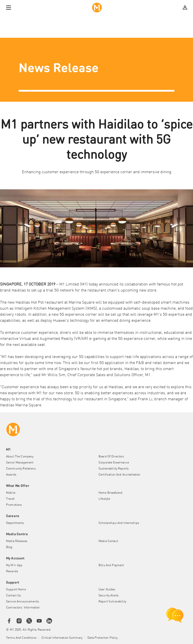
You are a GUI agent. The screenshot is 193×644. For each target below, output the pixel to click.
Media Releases (17, 541)
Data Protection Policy (103, 638)
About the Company (20, 457)
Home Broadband (110, 493)
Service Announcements (22, 602)
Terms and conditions (21, 638)
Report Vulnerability (112, 602)
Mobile (11, 493)
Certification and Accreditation (119, 475)
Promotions (14, 505)
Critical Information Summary (62, 638)
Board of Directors (111, 457)
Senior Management (20, 463)
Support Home (16, 590)
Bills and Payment (111, 565)
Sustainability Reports (114, 469)
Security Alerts (109, 596)
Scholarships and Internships (119, 523)
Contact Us (13, 596)
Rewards (12, 571)
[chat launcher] (175, 615)
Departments (15, 523)
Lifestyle (104, 499)
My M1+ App (14, 565)
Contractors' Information (23, 608)
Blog (9, 547)
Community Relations (21, 469)
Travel (10, 499)
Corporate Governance (114, 463)
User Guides (107, 590)
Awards (11, 475)
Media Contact (108, 541)
